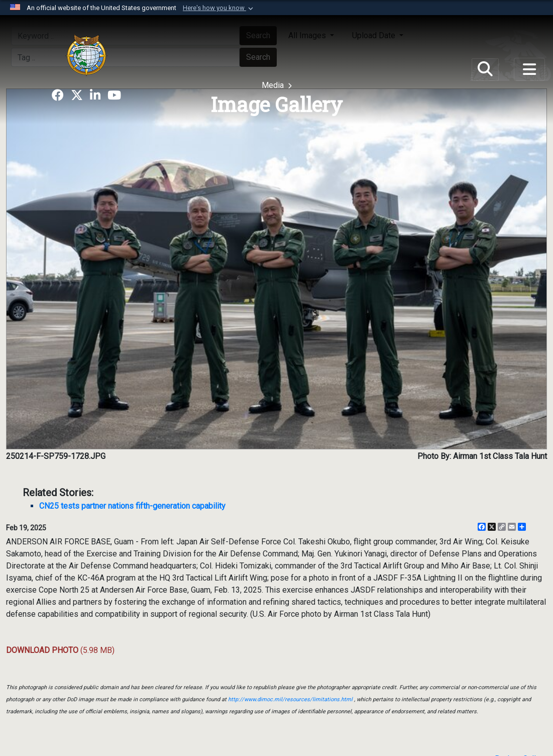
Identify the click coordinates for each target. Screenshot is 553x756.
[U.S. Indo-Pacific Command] (86, 55)
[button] (219, 8)
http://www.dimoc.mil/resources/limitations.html (290, 699)
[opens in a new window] (58, 96)
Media (274, 85)
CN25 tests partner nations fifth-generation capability (132, 506)
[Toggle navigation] (529, 69)
